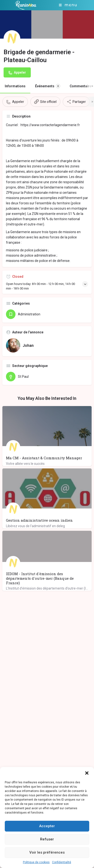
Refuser (47, 839)
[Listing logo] (12, 39)
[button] (87, 773)
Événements (48, 86)
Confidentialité (62, 862)
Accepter (47, 826)
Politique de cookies (36, 862)
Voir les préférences (47, 852)
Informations (15, 86)
